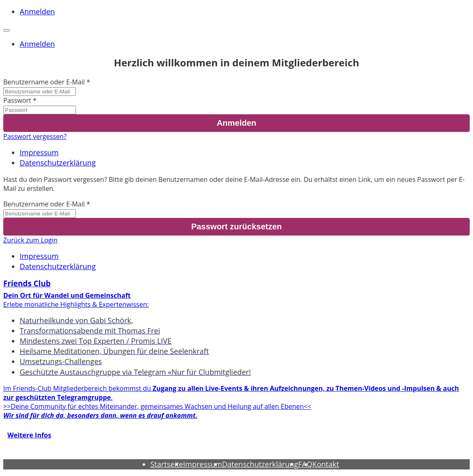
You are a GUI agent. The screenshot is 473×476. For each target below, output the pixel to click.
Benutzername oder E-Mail (44, 82)
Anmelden (37, 11)
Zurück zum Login (30, 240)
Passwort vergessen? (35, 136)
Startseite (167, 464)
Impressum (39, 152)
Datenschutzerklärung (58, 163)
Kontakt (326, 464)
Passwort (17, 100)
